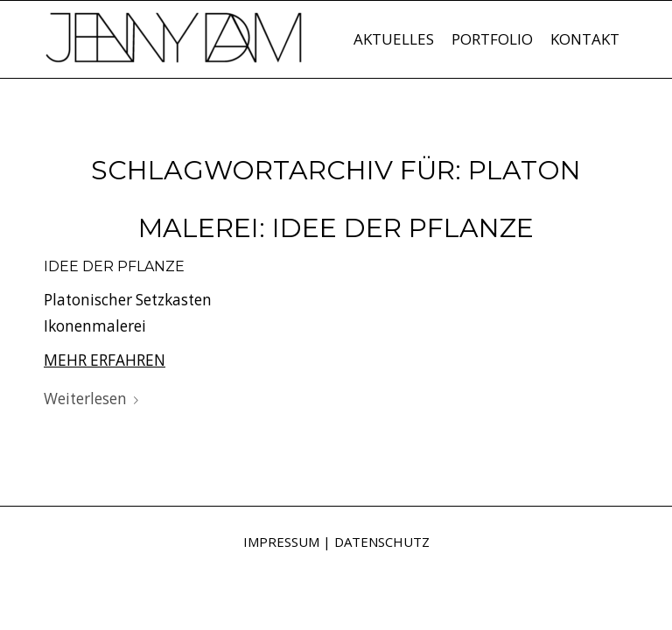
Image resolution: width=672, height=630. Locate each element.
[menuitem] (394, 39)
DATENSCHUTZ (382, 542)
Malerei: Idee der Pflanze (336, 228)
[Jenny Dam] (175, 48)
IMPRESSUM (281, 542)
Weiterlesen (94, 399)
